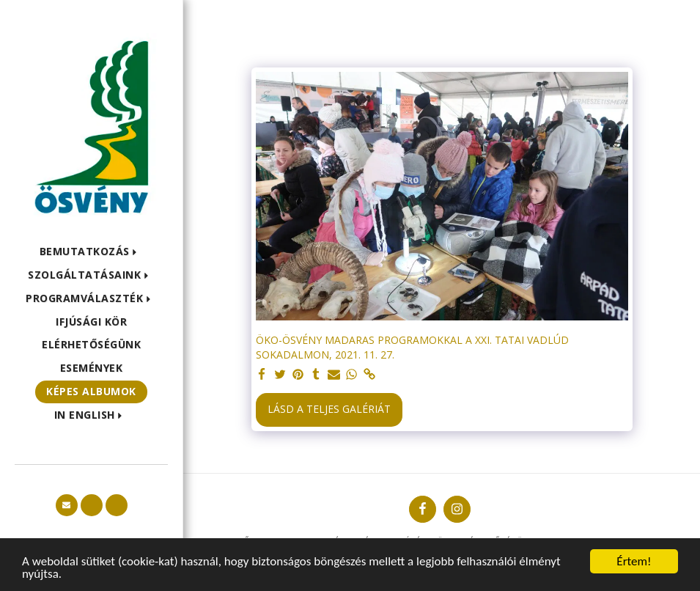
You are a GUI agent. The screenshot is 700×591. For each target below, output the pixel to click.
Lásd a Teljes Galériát (329, 409)
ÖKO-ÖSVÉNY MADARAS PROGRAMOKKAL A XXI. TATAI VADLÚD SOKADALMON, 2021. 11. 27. (412, 347)
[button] (92, 252)
